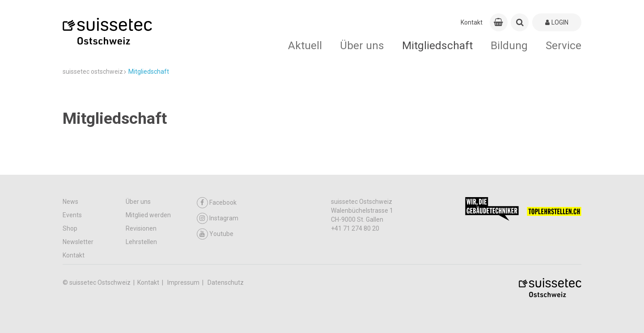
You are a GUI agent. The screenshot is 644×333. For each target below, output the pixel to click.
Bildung (509, 45)
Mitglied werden (148, 215)
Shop (70, 228)
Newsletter (78, 242)
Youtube (215, 234)
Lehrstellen (141, 242)
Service (563, 45)
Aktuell (305, 45)
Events (72, 215)
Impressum (184, 282)
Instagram (218, 218)
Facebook (217, 203)
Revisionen (141, 228)
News (70, 202)
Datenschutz (226, 282)
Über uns (362, 45)
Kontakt (472, 22)
